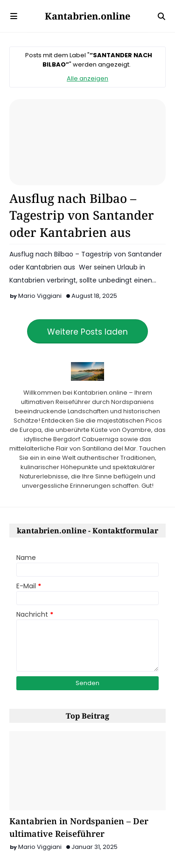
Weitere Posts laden (87, 332)
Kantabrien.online (87, 16)
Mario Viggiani (40, 296)
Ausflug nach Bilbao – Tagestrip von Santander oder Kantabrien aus (82, 215)
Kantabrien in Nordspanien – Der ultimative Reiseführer (79, 827)
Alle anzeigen (87, 78)
